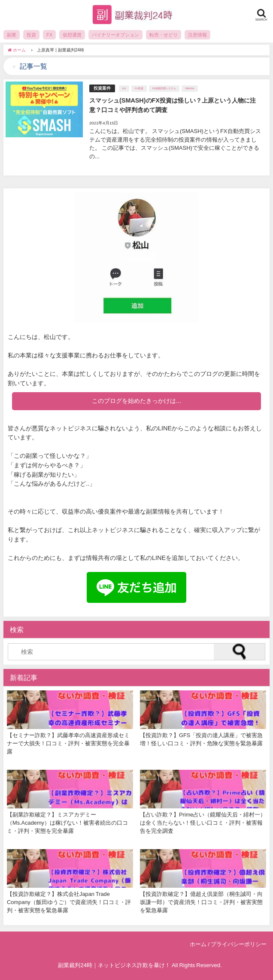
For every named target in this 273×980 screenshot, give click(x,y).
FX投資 (139, 88)
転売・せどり (164, 35)
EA (124, 88)
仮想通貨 (72, 35)
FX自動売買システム (164, 88)
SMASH (190, 88)
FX (49, 35)
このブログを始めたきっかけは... (136, 401)
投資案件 (102, 88)
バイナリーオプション (115, 35)
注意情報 (197, 35)
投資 (31, 35)
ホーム (198, 944)
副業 (12, 35)
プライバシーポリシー (239, 944)
